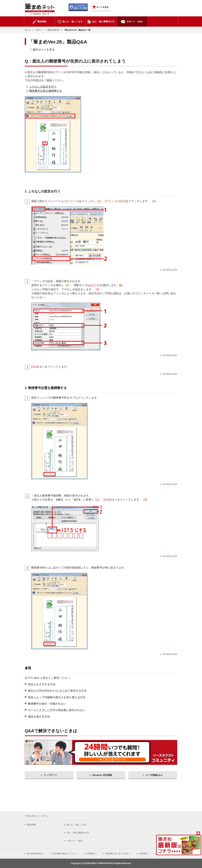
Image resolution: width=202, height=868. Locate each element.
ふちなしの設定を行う (43, 87)
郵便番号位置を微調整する (46, 91)
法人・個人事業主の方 (78, 833)
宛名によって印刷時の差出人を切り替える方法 (57, 697)
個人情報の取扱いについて (65, 854)
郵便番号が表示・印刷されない (47, 704)
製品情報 (32, 825)
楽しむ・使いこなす (77, 825)
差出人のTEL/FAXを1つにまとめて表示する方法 (57, 691)
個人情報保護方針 (35, 854)
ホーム (28, 30)
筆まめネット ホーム (37, 816)
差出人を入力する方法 (42, 684)
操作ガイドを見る (44, 50)
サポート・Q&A (75, 841)
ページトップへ (170, 269)
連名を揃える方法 (39, 717)
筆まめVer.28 (53, 30)
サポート (39, 30)
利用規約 (91, 854)
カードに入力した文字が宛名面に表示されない (57, 710)
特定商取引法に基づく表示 (117, 854)
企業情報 (143, 854)
